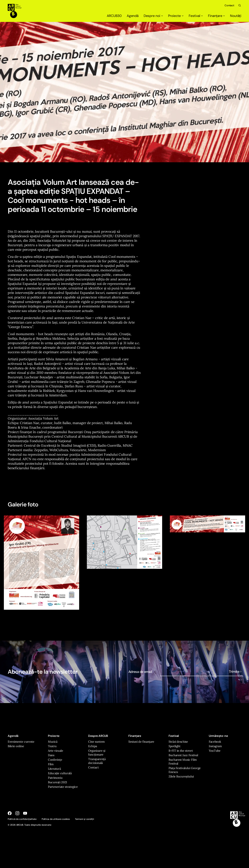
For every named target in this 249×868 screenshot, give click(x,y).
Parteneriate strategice (63, 787)
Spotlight (175, 746)
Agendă (133, 16)
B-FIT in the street (181, 751)
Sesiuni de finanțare (141, 742)
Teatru (52, 746)
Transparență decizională (97, 761)
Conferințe (55, 760)
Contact (229, 5)
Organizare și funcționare (97, 753)
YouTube (215, 751)
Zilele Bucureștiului (181, 776)
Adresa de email (140, 672)
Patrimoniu (55, 778)
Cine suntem (96, 742)
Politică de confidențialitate (22, 819)
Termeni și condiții (85, 819)
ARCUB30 (114, 16)
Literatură (54, 769)
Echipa (93, 746)
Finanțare (216, 16)
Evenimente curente (21, 742)
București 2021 (58, 782)
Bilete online (16, 746)
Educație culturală (60, 773)
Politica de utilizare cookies (56, 819)
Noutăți (236, 16)
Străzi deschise (178, 742)
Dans (51, 755)
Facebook (215, 742)
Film (51, 764)
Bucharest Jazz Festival (183, 755)
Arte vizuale (56, 751)
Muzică (53, 742)
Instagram (215, 746)
